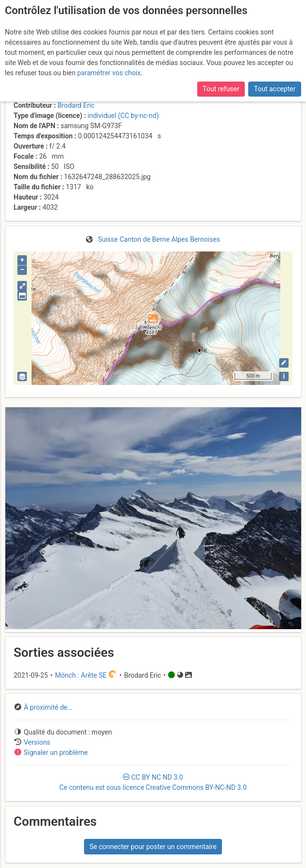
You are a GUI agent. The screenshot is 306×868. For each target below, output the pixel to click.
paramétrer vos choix (109, 73)
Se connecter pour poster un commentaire (153, 847)
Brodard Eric (76, 105)
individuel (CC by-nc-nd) (123, 116)
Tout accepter (275, 89)
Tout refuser (221, 89)
